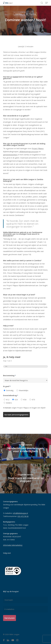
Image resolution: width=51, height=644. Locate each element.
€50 (25, 400)
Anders (9, 403)
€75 (33, 400)
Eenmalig (10, 390)
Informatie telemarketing (13, 545)
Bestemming (9, 376)
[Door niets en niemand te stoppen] (25, 479)
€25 (16, 400)
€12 (8, 400)
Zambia (18, 14)
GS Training (31, 14)
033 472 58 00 (23, 516)
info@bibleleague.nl (20, 513)
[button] (47, 3)
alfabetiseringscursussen (29, 152)
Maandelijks (24, 390)
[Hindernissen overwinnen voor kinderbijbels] (25, 449)
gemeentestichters (10, 155)
